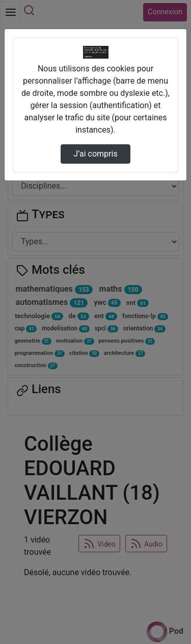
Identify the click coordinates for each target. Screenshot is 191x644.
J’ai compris (95, 154)
